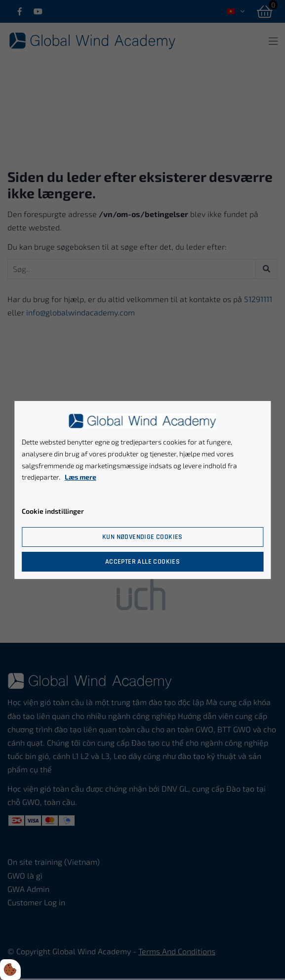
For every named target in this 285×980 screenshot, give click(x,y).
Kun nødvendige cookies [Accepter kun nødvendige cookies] (142, 537)
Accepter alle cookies (142, 562)
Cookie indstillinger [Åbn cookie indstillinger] (53, 511)
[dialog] (142, 490)
